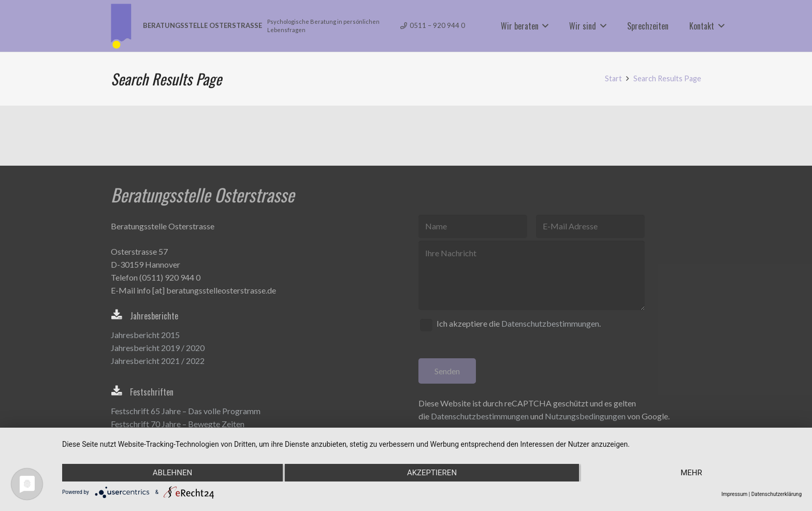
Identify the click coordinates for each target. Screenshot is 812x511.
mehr (691, 473)
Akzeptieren (432, 473)
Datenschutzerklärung (777, 494)
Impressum (734, 494)
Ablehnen (172, 473)
